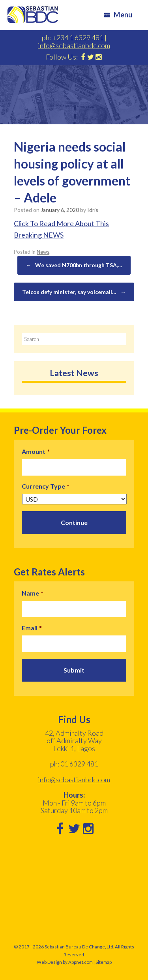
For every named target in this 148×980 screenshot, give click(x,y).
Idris (93, 210)
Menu (118, 15)
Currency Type (46, 486)
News (43, 252)
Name (33, 593)
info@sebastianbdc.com (74, 45)
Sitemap (104, 962)
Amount (36, 451)
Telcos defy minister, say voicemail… (74, 292)
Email (32, 628)
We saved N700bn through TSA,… (74, 265)
